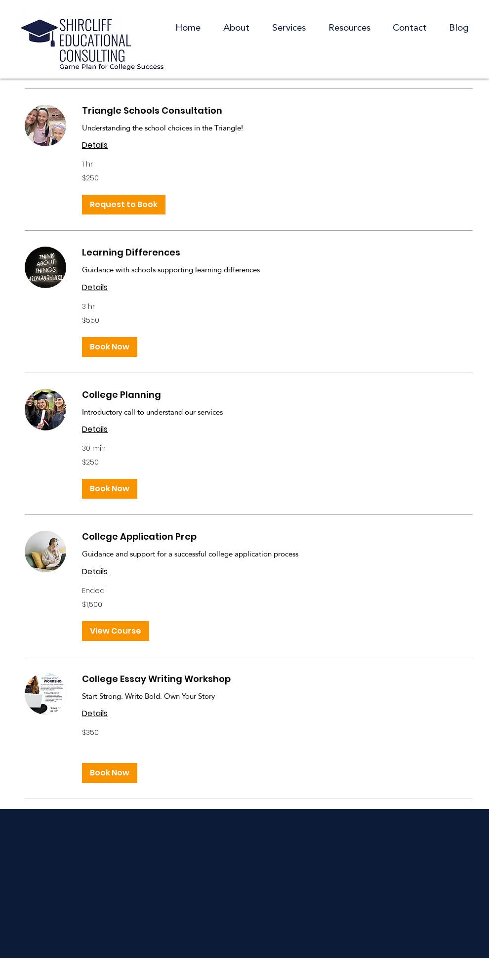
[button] (349, 29)
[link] (277, 111)
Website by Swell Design (316, 968)
